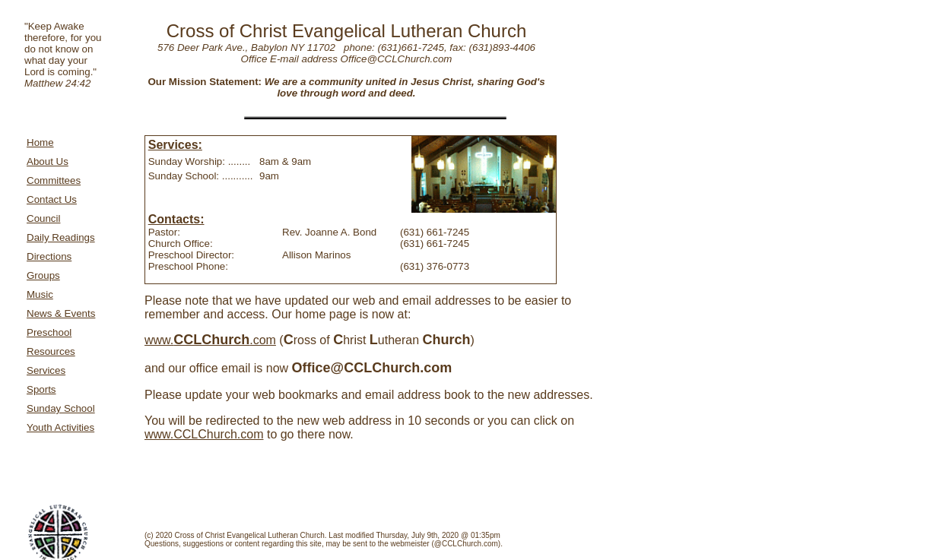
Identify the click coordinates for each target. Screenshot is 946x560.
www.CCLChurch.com (204, 434)
